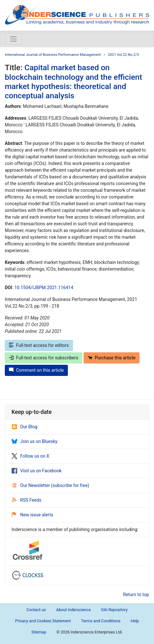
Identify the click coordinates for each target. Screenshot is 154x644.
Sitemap (39, 632)
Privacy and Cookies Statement (43, 621)
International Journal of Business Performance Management (53, 55)
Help (135, 621)
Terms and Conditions (101, 621)
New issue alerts (32, 515)
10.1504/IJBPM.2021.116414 (44, 288)
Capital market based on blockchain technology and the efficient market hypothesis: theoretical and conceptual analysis (73, 82)
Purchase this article (112, 358)
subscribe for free (70, 485)
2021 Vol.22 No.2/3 (123, 55)
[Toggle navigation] (13, 39)
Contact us (36, 610)
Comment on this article (36, 370)
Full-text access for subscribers (44, 358)
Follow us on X (30, 456)
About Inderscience (73, 610)
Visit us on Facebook (36, 471)
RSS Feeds (27, 500)
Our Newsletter (31, 485)
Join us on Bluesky (34, 441)
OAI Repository (114, 610)
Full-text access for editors (39, 345)
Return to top (136, 595)
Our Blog (24, 427)
